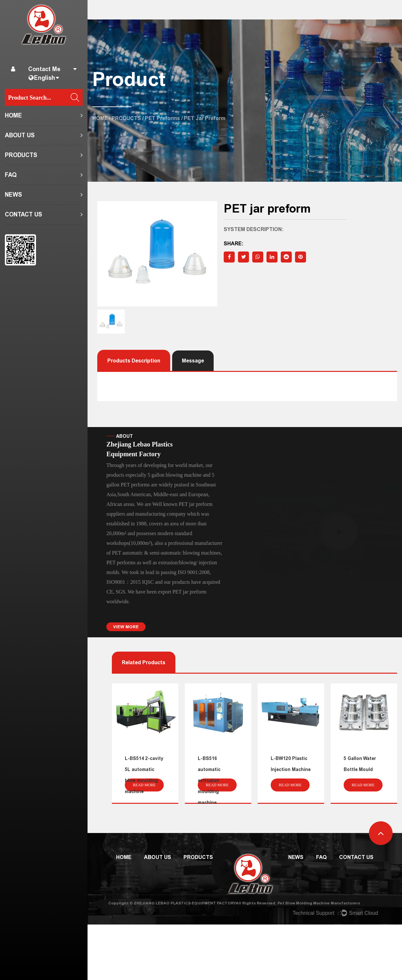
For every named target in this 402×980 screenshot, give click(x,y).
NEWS (13, 195)
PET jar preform (189, 592)
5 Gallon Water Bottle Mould (360, 764)
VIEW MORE (126, 627)
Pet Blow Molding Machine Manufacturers (319, 903)
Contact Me (44, 69)
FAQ (11, 175)
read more (144, 785)
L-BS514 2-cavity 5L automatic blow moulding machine (144, 775)
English (45, 78)
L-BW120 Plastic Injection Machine (291, 764)
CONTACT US (24, 214)
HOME (13, 116)
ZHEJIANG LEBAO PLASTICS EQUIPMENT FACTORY (185, 903)
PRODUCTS (21, 155)
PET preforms (162, 118)
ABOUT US (20, 135)
